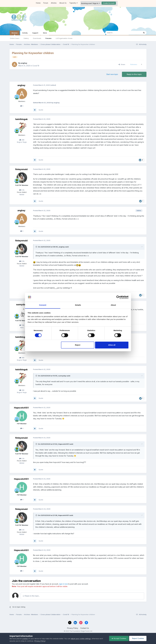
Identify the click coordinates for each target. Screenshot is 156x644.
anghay (24, 63)
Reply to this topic (134, 74)
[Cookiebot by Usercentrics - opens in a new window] (118, 297)
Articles (54, 3)
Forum (46, 3)
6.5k (22, 190)
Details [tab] (78, 305)
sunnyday (21, 305)
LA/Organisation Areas (64, 38)
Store (45, 33)
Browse (15, 34)
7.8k (22, 325)
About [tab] (113, 305)
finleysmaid (21, 169)
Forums (48, 38)
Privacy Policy (73, 628)
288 (22, 140)
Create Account (109, 3)
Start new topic (112, 74)
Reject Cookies (138, 638)
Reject (78, 345)
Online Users (15, 38)
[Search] (117, 33)
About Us (63, 3)
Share (122, 64)
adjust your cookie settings (81, 639)
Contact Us (85, 628)
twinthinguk (21, 119)
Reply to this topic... (31, 596)
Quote (41, 110)
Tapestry (73, 3)
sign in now (63, 584)
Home (38, 3)
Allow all (112, 345)
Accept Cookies (119, 638)
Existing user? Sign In (91, 3)
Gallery (26, 38)
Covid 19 (36, 66)
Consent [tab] (43, 305)
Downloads (37, 38)
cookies (25, 639)
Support (35, 33)
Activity (25, 33)
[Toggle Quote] (37, 247)
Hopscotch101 (21, 408)
